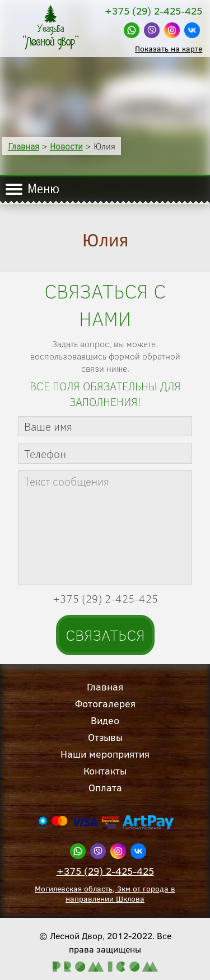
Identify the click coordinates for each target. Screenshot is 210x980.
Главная (24, 146)
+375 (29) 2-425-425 (105, 871)
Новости (66, 146)
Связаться (105, 635)
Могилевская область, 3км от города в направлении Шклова (105, 894)
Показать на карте (169, 49)
